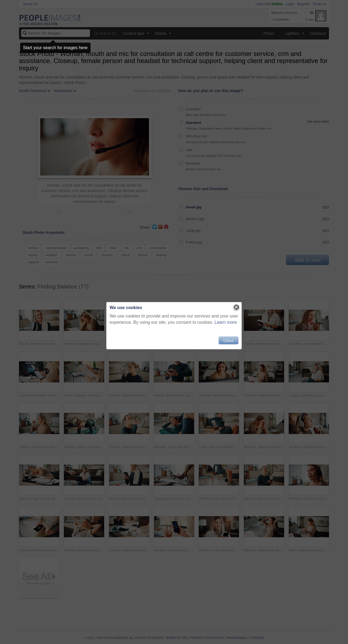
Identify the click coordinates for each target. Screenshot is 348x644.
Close (228, 340)
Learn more (226, 322)
